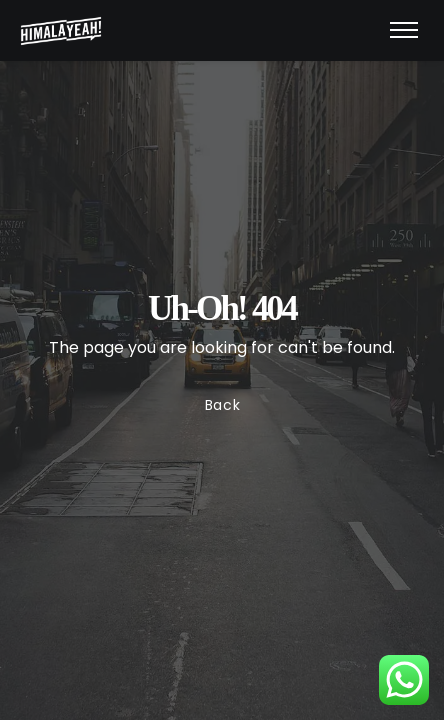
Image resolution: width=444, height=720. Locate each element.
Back (222, 406)
